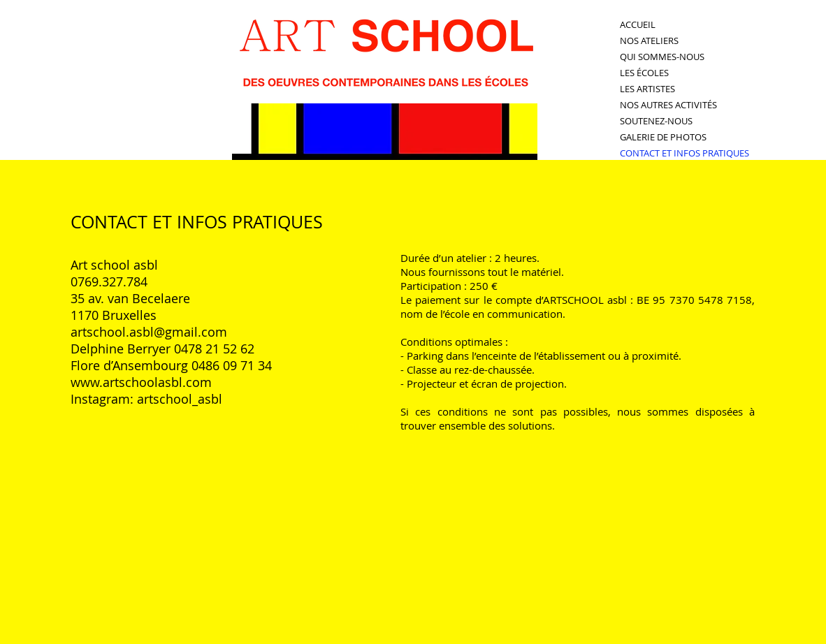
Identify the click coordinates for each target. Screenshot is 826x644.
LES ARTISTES (647, 89)
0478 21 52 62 (214, 349)
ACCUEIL (638, 24)
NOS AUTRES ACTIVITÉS (668, 105)
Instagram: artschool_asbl (146, 399)
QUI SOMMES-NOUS (662, 57)
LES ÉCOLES (644, 73)
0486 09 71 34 (232, 365)
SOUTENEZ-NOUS (656, 121)
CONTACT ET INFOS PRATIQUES (684, 153)
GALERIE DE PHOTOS (663, 137)
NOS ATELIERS (649, 41)
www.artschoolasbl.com (141, 382)
